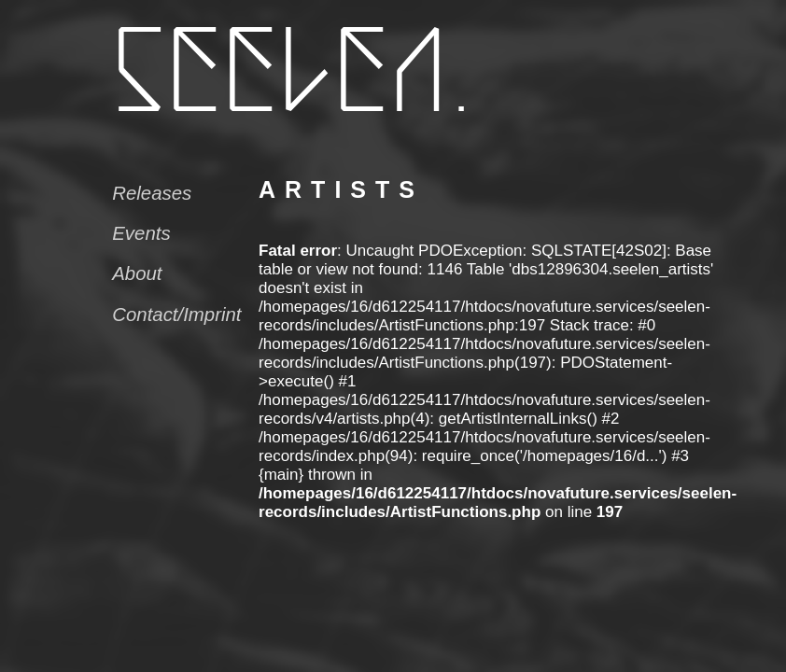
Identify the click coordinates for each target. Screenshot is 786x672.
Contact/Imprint (176, 315)
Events (141, 233)
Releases (152, 193)
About (137, 273)
